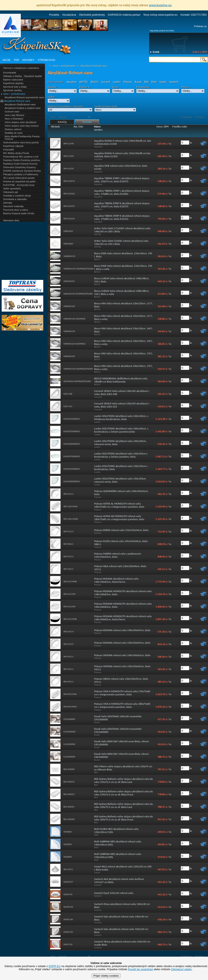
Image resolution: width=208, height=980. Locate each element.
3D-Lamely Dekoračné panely (19, 178)
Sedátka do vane (14, 133)
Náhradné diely (11, 220)
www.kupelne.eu (160, 5)
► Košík (155, 52)
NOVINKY (28, 60)
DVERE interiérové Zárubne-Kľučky (22, 171)
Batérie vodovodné (13, 80)
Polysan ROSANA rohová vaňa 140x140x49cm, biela (122, 630)
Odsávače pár (11, 192)
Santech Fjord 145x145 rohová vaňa (114, 893)
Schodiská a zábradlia (15, 199)
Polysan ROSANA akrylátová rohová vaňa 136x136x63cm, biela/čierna (116, 580)
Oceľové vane (12, 112)
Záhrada (8, 203)
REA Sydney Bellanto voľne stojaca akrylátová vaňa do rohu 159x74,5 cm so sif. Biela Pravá (124, 793)
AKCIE (6, 60)
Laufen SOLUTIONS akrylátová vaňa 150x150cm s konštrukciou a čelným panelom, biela (121, 455)
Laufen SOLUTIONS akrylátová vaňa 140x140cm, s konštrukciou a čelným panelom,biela (121, 430)
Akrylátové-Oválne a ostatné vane (23, 108)
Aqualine (72, 82)
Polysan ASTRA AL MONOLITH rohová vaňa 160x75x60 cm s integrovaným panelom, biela (119, 505)
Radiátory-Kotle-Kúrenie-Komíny (20, 164)
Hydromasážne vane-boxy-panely (21, 142)
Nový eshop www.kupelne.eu (160, 15)
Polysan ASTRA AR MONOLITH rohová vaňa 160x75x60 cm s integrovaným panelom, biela (119, 518)
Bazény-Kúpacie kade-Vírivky (19, 213)
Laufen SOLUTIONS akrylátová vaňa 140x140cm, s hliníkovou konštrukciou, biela (121, 418)
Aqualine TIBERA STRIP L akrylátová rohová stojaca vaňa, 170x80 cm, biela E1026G (122, 192)
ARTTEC (84, 82)
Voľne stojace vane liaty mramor (22, 126)
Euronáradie (10, 73)
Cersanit (106, 82)
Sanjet (163, 82)
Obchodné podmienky (92, 15)
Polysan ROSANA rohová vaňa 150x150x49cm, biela (122, 643)
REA (146, 82)
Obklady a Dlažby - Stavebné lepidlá (22, 76)
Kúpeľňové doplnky (13, 83)
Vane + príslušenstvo (14, 94)
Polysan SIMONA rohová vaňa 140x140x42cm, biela (122, 655)
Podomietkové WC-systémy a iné (21, 157)
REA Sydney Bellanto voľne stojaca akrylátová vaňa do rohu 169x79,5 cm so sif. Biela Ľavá (124, 805)
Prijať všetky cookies (106, 976)
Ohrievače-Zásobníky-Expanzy (19, 167)
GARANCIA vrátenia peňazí (124, 15)
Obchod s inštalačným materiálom (21, 68)
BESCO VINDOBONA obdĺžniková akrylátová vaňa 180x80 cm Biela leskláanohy (121, 380)
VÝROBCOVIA (46, 60)
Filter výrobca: (56, 82)
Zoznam (87, 122)
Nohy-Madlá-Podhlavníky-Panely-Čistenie (22, 138)
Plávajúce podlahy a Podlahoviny (21, 174)
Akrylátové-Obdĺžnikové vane (20, 104)
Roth (154, 82)
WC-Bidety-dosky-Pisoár (16, 153)
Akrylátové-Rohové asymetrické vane (24, 97)
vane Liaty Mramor (14, 115)
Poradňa (54, 15)
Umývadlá (8, 150)
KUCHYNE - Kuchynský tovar (19, 185)
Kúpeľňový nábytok (13, 146)
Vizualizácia (69, 15)
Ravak (138, 82)
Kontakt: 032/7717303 (194, 15)
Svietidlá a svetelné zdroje (17, 196)
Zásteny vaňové (13, 129)
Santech (174, 82)
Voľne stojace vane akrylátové (20, 122)
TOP (16, 60)
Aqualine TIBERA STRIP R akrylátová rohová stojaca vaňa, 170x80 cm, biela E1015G (122, 217)
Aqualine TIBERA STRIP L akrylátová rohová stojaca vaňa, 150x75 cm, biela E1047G (122, 180)
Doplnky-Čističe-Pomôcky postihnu (22, 160)
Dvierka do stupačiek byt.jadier (19, 181)
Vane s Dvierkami (14, 119)
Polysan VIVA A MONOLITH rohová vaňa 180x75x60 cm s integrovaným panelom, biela (122, 705)
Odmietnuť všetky (181, 969)
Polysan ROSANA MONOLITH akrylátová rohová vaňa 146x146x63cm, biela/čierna (123, 618)
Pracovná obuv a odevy (16, 210)
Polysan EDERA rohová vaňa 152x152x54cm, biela (121, 530)
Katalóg (62, 122)
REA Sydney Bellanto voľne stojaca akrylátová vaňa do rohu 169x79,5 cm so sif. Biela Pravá (124, 818)
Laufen (117, 82)
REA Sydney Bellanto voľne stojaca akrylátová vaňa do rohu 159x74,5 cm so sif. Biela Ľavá (124, 780)
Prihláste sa (200, 26)
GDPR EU (54, 966)
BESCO (95, 82)
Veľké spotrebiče (12, 189)
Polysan (128, 82)
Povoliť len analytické (141, 969)
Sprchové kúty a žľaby (15, 87)
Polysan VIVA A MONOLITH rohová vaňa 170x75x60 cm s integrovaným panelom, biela (122, 693)
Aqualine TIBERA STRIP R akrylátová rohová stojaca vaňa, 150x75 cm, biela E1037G (122, 205)
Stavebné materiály (13, 206)
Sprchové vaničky (12, 90)
